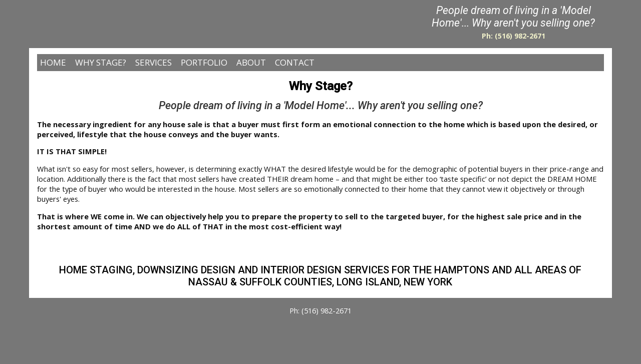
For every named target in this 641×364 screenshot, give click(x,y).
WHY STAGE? (101, 62)
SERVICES (153, 62)
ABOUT (251, 62)
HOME (53, 62)
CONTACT (295, 62)
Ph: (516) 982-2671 (514, 36)
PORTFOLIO (204, 62)
